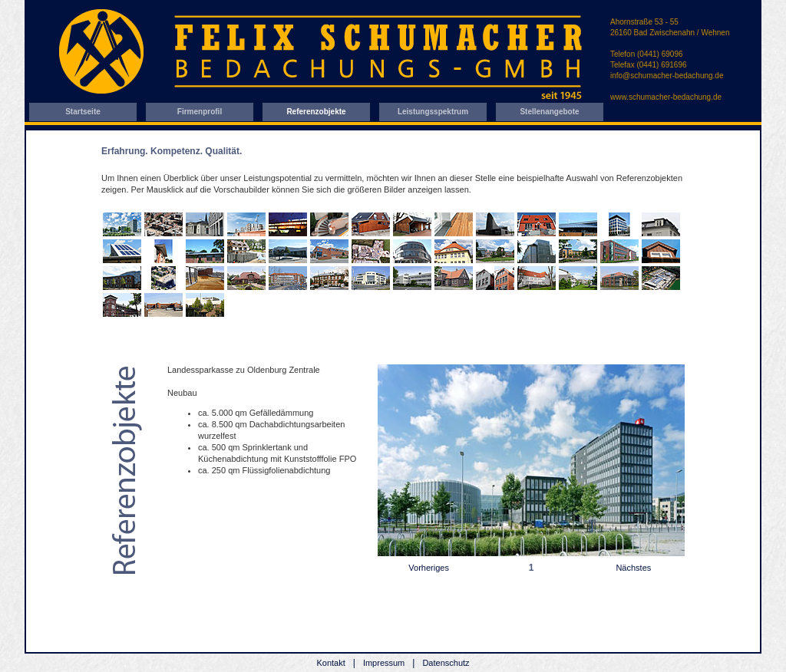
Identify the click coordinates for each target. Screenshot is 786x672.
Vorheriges (429, 568)
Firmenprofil (200, 112)
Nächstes (633, 568)
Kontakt (330, 663)
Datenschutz (446, 663)
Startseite (83, 112)
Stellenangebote (549, 112)
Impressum (384, 663)
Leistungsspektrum (433, 112)
